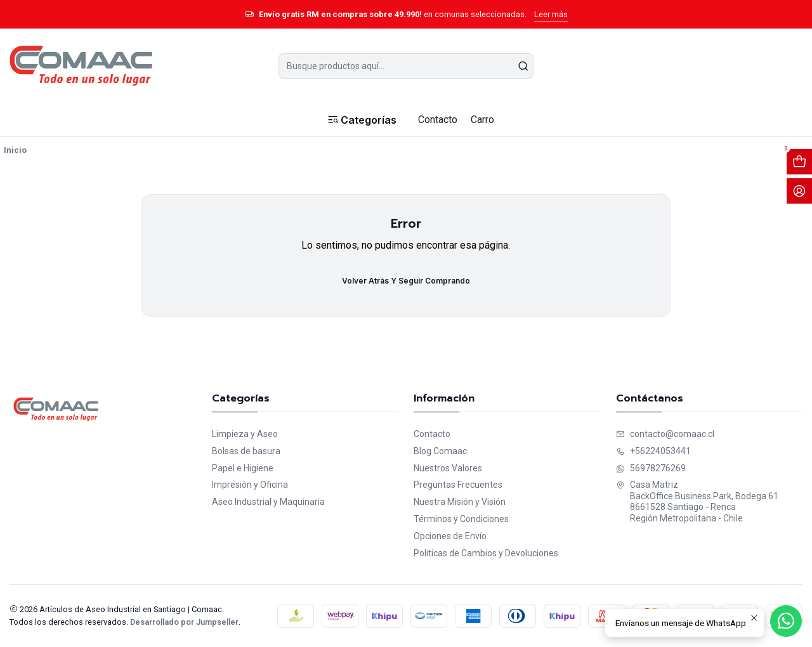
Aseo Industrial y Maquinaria (268, 502)
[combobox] (406, 66)
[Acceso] (799, 191)
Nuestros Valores (448, 468)
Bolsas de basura (246, 451)
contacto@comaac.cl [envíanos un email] (665, 434)
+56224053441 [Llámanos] (653, 451)
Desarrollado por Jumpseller (184, 622)
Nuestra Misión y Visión (460, 502)
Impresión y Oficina (250, 485)
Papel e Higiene (243, 468)
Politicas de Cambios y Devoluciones (486, 553)
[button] (361, 120)
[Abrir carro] (799, 162)
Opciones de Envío (450, 536)
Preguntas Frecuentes (458, 485)
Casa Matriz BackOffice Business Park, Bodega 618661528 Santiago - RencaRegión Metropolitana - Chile (697, 501)
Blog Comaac (440, 451)
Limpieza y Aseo (245, 434)
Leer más (551, 14)
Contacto (432, 434)
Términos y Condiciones (461, 519)
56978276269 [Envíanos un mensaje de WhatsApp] (651, 468)
